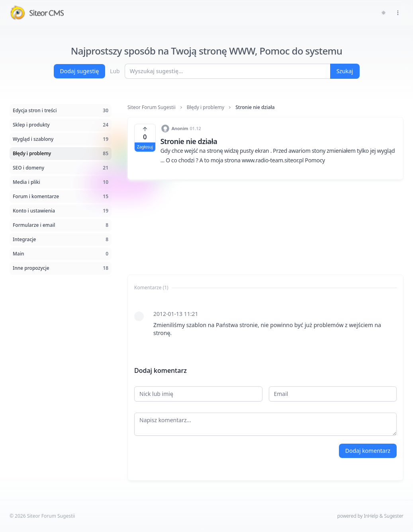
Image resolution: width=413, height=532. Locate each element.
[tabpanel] (265, 323)
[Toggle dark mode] (384, 13)
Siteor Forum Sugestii (152, 107)
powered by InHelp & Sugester (370, 516)
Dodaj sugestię (80, 71)
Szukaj (345, 71)
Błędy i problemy (206, 107)
